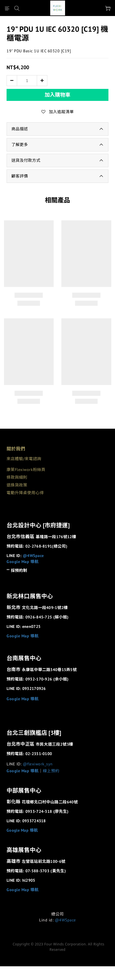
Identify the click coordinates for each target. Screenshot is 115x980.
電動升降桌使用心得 (25, 493)
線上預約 (51, 771)
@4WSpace (33, 556)
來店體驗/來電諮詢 (24, 459)
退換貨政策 (17, 485)
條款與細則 (17, 477)
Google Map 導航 (23, 562)
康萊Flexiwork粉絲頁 (26, 470)
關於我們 (16, 449)
